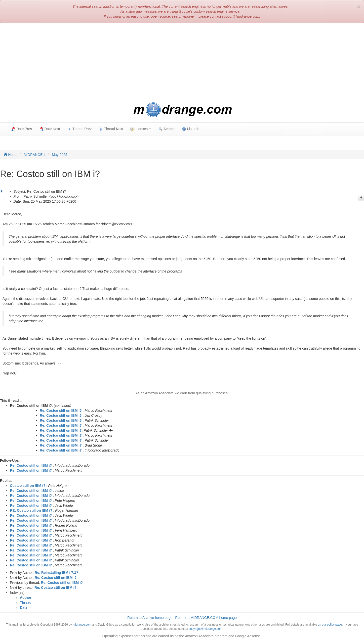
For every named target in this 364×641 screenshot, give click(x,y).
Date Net (50, 129)
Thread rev (80, 129)
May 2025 (60, 155)
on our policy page (330, 625)
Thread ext (111, 129)
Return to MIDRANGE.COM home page (206, 618)
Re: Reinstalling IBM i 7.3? (57, 573)
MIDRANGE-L (35, 155)
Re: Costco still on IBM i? (61, 411)
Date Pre (22, 129)
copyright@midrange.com (205, 629)
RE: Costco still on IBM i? (31, 510)
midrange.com (82, 625)
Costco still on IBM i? (28, 486)
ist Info (191, 129)
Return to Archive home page (150, 618)
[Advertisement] (182, 63)
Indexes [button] (141, 129)
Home (11, 155)
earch (166, 129)
